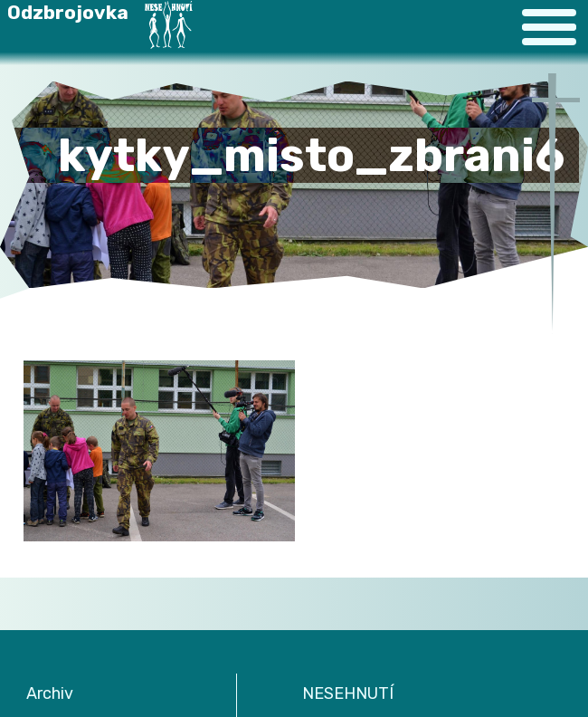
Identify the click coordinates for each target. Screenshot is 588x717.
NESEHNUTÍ (348, 693)
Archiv (50, 693)
